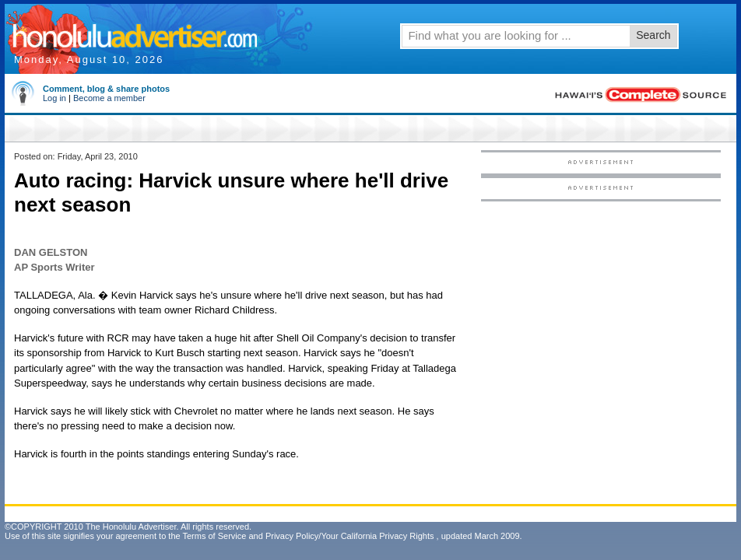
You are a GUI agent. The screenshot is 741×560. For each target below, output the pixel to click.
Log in (54, 98)
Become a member (109, 98)
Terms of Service (214, 536)
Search (653, 35)
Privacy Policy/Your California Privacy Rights (350, 536)
